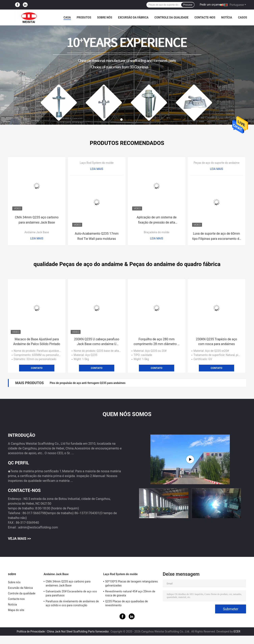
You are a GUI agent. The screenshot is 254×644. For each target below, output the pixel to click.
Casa (67, 17)
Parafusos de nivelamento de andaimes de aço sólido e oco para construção (72, 603)
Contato (37, 368)
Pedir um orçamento (212, 5)
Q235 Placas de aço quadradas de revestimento (127, 603)
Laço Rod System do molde (97, 163)
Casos (242, 17)
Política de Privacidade (31, 631)
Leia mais (37, 238)
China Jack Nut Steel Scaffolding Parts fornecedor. (78, 631)
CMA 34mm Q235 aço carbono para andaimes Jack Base (37, 220)
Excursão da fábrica (133, 17)
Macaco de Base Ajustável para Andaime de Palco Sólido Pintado (37, 342)
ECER (237, 631)
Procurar (188, 5)
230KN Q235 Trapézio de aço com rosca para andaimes (217, 342)
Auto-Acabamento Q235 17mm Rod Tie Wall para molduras (97, 236)
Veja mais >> (19, 538)
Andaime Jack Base (37, 232)
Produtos (84, 17)
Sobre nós (105, 17)
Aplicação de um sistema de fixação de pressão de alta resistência (156, 220)
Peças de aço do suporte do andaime (216, 163)
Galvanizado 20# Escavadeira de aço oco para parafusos (71, 593)
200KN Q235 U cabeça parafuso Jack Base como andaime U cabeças (97, 342)
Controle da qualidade (171, 17)
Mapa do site (16, 610)
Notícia (227, 17)
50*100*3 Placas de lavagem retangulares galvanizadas (131, 583)
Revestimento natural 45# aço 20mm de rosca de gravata (130, 593)
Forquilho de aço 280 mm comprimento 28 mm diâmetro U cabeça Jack (156, 342)
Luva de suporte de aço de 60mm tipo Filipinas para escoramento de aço (217, 237)
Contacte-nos (205, 17)
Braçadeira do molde (157, 232)
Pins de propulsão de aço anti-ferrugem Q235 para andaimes (88, 383)
